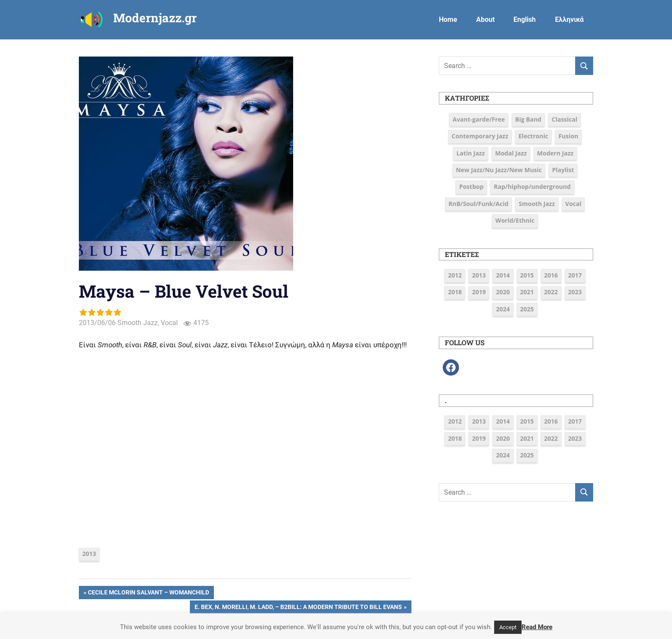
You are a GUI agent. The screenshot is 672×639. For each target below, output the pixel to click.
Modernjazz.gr (155, 18)
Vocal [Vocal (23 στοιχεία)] (573, 204)
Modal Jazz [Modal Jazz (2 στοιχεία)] (511, 153)
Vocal (169, 323)
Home (448, 19)
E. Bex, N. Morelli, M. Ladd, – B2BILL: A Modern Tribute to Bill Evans (298, 608)
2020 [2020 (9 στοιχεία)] (503, 292)
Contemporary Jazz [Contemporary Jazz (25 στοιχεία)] (480, 136)
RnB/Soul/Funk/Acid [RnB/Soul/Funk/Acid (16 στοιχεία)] (479, 204)
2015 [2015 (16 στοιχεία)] (527, 275)
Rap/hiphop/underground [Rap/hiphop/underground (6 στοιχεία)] (532, 187)
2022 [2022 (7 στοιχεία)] (551, 292)
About (485, 19)
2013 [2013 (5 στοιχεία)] (479, 275)
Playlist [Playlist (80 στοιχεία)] (563, 170)
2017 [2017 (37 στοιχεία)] (575, 275)
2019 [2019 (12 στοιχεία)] (479, 292)
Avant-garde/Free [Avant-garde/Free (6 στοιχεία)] (479, 119)
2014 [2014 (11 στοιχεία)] (503, 275)
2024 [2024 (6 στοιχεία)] (503, 309)
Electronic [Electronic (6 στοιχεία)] (533, 136)
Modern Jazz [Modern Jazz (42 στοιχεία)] (555, 153)
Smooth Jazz (138, 323)
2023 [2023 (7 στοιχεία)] (575, 292)
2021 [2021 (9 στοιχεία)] (527, 292)
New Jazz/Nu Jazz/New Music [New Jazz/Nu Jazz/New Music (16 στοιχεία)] (499, 170)
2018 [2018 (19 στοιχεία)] (455, 292)
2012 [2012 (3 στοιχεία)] (455, 275)
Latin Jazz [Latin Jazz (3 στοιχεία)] (471, 153)
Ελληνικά (569, 19)
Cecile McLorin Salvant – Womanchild (148, 593)
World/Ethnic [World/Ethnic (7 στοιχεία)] (515, 220)
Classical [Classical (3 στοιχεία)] (564, 119)
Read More (537, 627)
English (525, 19)
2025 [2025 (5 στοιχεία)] (527, 309)
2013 (89, 554)
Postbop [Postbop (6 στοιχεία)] (471, 187)
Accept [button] (508, 627)
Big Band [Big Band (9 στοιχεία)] (528, 119)
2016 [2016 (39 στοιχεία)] (551, 275)
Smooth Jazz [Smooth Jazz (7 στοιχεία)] (537, 204)
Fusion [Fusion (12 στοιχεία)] (568, 136)
